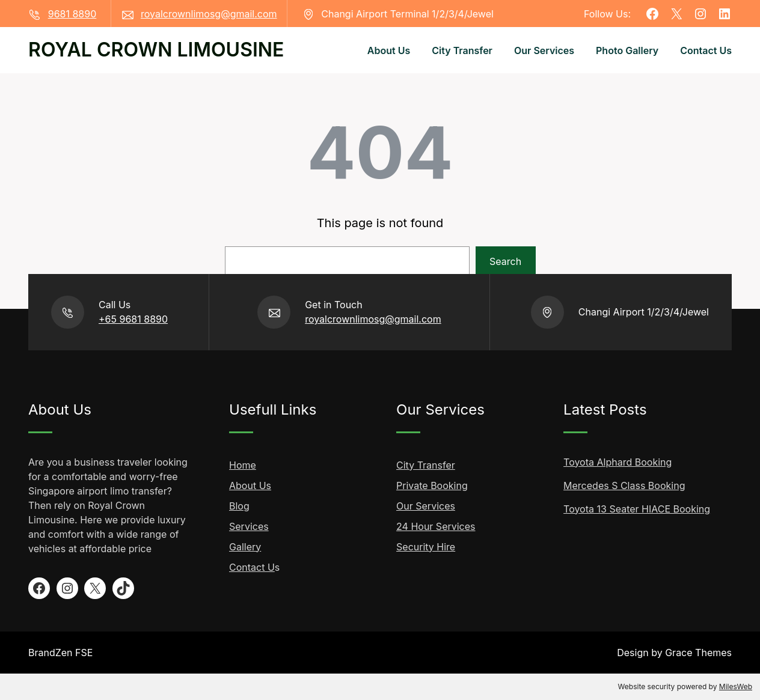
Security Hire (426, 547)
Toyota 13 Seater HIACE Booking (637, 509)
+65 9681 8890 (133, 319)
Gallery (245, 547)
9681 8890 (72, 14)
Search (505, 261)
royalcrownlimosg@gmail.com (209, 14)
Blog (239, 506)
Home (243, 465)
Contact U (252, 567)
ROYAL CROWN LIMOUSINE (156, 50)
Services (249, 526)
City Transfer (426, 465)
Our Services (426, 506)
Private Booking (432, 485)
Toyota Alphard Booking (617, 462)
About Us (250, 485)
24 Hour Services (436, 526)
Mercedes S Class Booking (624, 485)
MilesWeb (736, 686)
